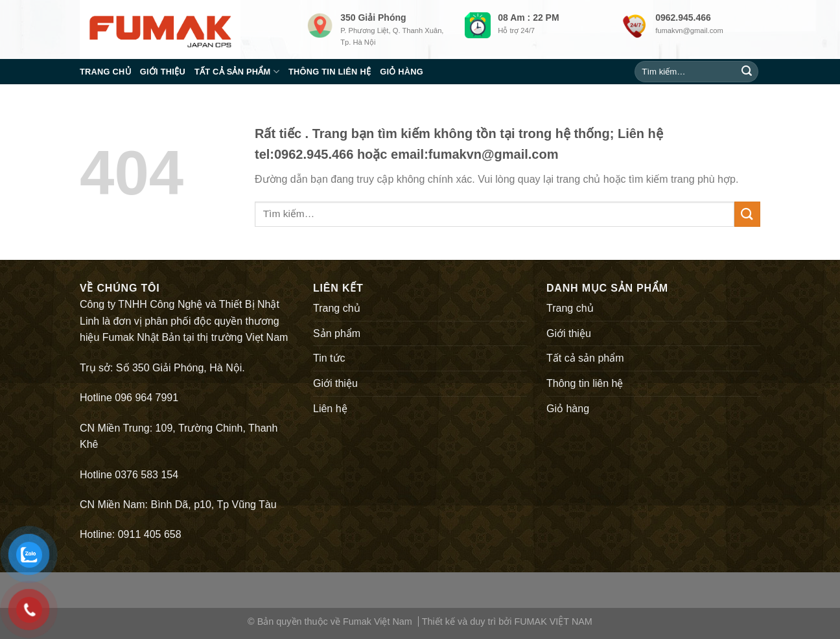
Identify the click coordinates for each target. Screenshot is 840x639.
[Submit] (747, 72)
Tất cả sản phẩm (237, 72)
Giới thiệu (163, 72)
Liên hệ (330, 409)
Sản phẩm (337, 333)
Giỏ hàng (402, 72)
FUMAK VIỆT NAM (553, 622)
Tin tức (329, 358)
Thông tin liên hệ (330, 72)
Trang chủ (105, 72)
